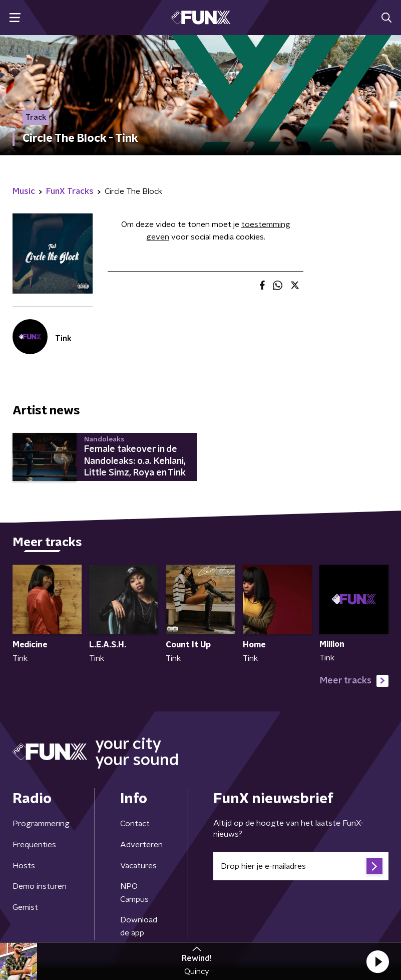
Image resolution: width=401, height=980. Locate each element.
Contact (135, 824)
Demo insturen (40, 886)
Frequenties (34, 845)
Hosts (24, 866)
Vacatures (138, 866)
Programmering (41, 824)
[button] (377, 961)
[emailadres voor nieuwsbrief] (301, 866)
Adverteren (141, 845)
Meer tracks (354, 681)
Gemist (25, 907)
